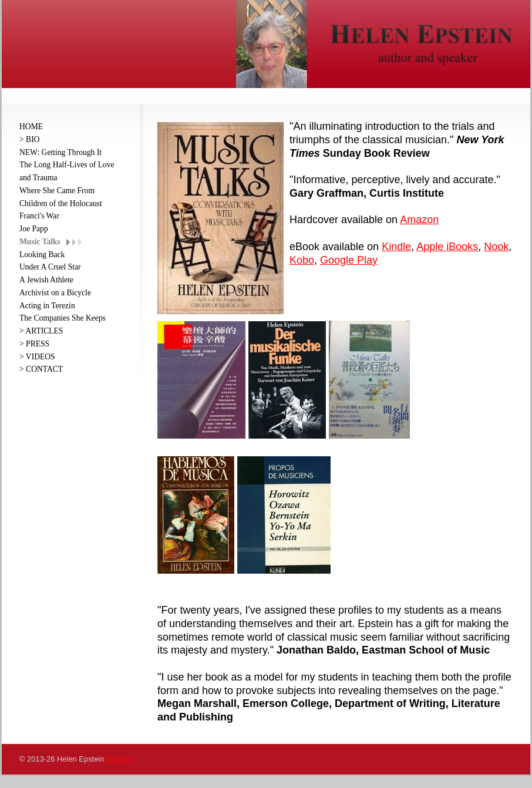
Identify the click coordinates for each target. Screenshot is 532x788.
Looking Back (42, 255)
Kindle (396, 247)
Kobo (302, 260)
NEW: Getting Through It (60, 152)
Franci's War (39, 216)
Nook (496, 247)
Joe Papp (34, 229)
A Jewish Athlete (46, 280)
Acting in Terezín (47, 306)
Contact (119, 759)
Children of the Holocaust (61, 203)
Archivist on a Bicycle (55, 293)
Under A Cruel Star (50, 267)
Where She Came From (57, 191)
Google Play (349, 260)
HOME (31, 127)
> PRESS (34, 344)
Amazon (419, 220)
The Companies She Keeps (63, 318)
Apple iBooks (447, 247)
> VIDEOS (37, 357)
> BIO (29, 139)
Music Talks (40, 242)
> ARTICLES (41, 331)
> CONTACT (41, 369)
